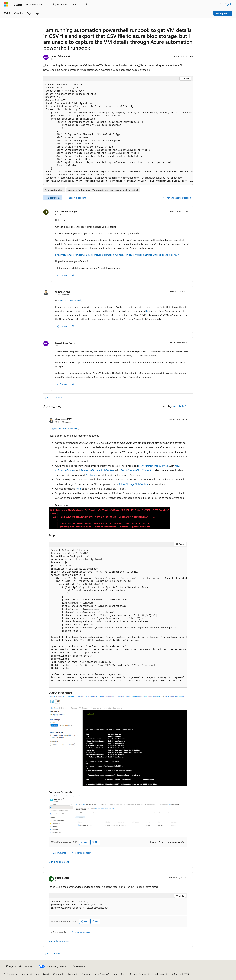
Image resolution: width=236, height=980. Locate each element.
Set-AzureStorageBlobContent (98, 470)
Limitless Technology (66, 211)
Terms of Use (120, 974)
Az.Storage (92, 475)
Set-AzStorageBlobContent (136, 470)
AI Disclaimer (10, 974)
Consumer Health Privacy (94, 974)
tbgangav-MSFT (63, 292)
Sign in (229, 4)
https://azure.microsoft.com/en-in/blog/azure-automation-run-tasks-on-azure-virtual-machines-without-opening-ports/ (116, 255)
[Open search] (221, 4)
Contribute (59, 974)
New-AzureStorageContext (153, 466)
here (148, 311)
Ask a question (223, 13)
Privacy (72, 974)
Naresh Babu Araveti (60, 56)
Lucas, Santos (62, 878)
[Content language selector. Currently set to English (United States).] (19, 966)
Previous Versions (30, 974)
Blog (45, 974)
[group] (118, 133)
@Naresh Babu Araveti (70, 300)
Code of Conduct (139, 974)
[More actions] (190, 22)
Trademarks (159, 974)
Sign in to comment (53, 397)
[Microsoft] (6, 4)
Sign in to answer (52, 953)
